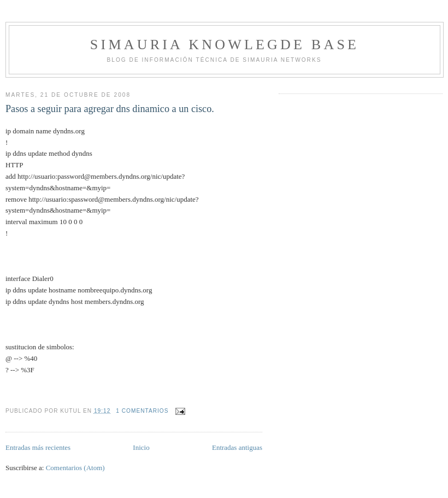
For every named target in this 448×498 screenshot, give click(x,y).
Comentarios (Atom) (75, 468)
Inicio (141, 447)
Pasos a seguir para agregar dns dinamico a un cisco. (110, 109)
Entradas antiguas (237, 447)
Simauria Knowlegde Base (225, 45)
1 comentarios (142, 411)
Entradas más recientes (38, 447)
